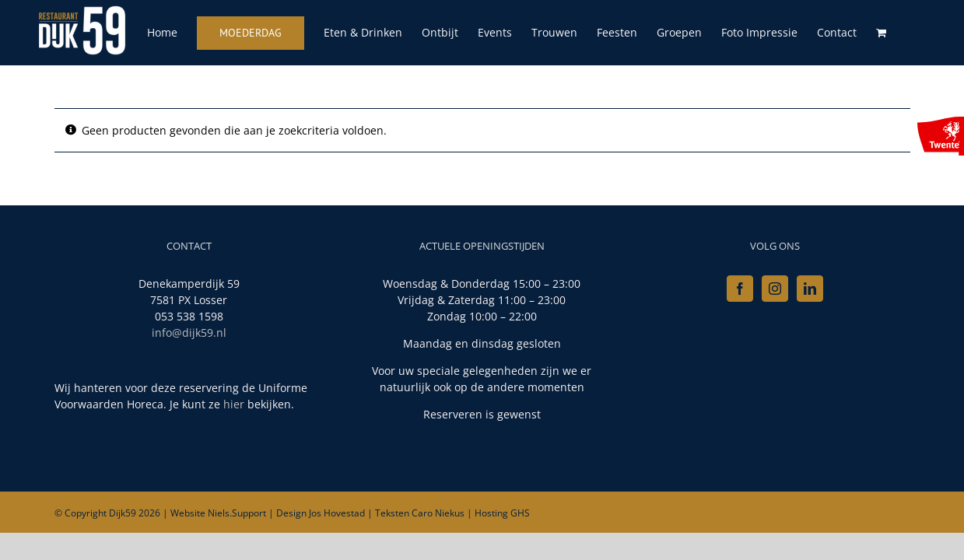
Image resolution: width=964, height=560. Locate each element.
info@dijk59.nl (189, 332)
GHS (520, 513)
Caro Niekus (438, 513)
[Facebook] (740, 289)
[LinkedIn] (810, 289)
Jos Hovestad (337, 513)
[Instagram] (775, 289)
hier (234, 404)
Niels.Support (237, 513)
